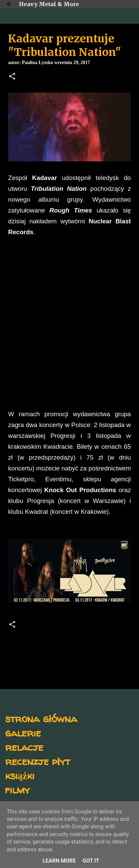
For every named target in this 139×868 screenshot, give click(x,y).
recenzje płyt (38, 761)
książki (20, 775)
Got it (91, 861)
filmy (17, 790)
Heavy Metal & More (49, 4)
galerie (23, 733)
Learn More (59, 861)
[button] (12, 77)
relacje (24, 747)
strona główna (41, 718)
